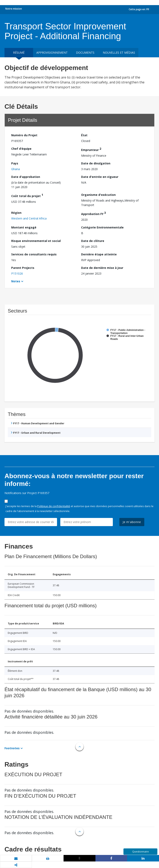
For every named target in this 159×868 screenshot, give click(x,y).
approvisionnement (52, 53)
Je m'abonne (132, 522)
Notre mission (14, 9)
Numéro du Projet (24, 135)
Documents (85, 53)
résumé (19, 53)
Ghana (16, 169)
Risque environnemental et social (36, 241)
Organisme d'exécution (98, 195)
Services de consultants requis (34, 254)
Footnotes (12, 748)
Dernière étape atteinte (99, 254)
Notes (16, 281)
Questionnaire (141, 852)
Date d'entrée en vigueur (100, 177)
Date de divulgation (96, 163)
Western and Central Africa (29, 218)
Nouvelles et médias (119, 53)
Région (16, 213)
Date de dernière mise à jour (102, 268)
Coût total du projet (27, 195)
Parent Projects (23, 268)
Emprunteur (91, 149)
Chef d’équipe (21, 149)
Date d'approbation (26, 177)
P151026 (17, 273)
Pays (15, 163)
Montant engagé (24, 227)
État (84, 135)
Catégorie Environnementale (102, 227)
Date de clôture (93, 241)
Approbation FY (93, 213)
